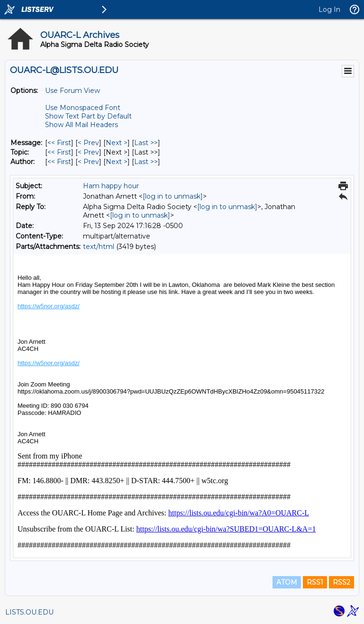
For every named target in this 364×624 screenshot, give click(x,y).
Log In (329, 9)
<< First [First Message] (59, 143)
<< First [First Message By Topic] (59, 152)
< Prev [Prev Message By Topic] (88, 152)
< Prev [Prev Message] (88, 143)
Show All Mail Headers (82, 125)
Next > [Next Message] (117, 143)
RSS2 (341, 582)
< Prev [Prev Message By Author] (88, 162)
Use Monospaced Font (83, 108)
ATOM (287, 582)
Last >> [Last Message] (146, 143)
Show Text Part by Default (88, 116)
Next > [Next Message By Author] (117, 162)
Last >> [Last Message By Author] (146, 162)
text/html (99, 247)
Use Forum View (73, 91)
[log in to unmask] (173, 196)
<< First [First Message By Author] (59, 162)
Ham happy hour (111, 186)
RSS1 (315, 582)
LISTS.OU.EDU (29, 612)
